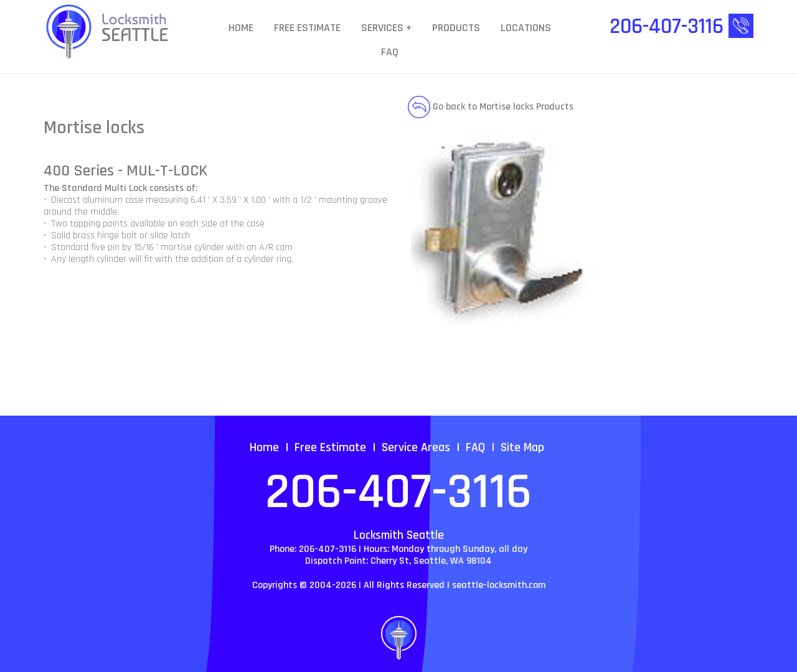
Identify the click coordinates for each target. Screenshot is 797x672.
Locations (526, 28)
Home (241, 28)
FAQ (390, 53)
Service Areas (416, 447)
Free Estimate (307, 28)
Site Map (522, 447)
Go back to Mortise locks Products (491, 107)
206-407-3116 (398, 493)
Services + (386, 28)
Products (456, 28)
